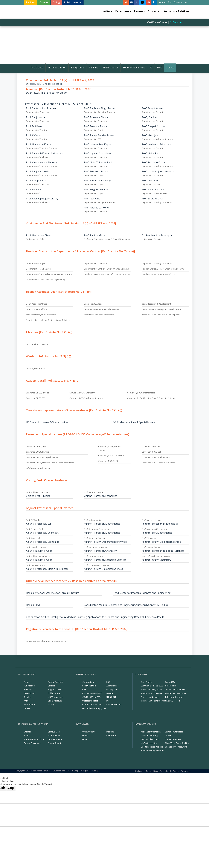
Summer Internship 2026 (152, 686)
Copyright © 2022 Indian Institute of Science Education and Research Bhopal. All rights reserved (56, 771)
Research (140, 11)
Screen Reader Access (169, 771)
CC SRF (168, 735)
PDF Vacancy (30, 686)
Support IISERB (54, 689)
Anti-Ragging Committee (152, 693)
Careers (44, 2)
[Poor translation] (11, 788)
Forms (85, 735)
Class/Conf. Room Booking (177, 743)
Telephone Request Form (152, 751)
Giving (56, 2)
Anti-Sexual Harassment (176, 693)
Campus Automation (174, 732)
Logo (85, 739)
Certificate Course (161, 22)
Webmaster (186, 771)
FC (151, 68)
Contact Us (170, 682)
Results (27, 697)
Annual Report (54, 743)
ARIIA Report (29, 705)
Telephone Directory (174, 697)
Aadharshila (112, 686)
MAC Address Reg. (149, 743)
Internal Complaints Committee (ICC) (157, 701)
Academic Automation (151, 732)
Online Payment (55, 739)
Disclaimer (139, 771)
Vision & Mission (57, 68)
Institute (107, 11)
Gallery (51, 705)
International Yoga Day (151, 689)
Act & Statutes (54, 735)
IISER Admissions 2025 (92, 693)
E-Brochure (111, 735)
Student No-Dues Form (34, 739)
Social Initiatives (55, 701)
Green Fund (29, 693)
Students (153, 11)
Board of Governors (134, 68)
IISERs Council (110, 68)
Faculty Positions (55, 682)
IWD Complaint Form (150, 739)
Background (78, 68)
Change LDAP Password (176, 747)
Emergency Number (150, 697)
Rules (26, 735)
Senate (170, 68)
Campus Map (54, 732)
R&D (108, 682)
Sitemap (27, 732)
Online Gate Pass (173, 739)
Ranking (31, 2)
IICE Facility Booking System (95, 708)
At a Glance (37, 68)
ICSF (84, 689)
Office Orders (88, 732)
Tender (27, 682)
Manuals (110, 732)
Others (27, 708)
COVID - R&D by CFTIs (92, 697)
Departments (123, 11)
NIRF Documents (55, 697)
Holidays (28, 689)
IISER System (112, 689)
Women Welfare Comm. (176, 689)
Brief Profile (146, 682)
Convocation (88, 682)
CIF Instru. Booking (149, 735)
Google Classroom (32, 743)
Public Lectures (73, 2)
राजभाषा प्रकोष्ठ (170, 686)
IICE (108, 701)
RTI (180, 701)
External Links (152, 771)
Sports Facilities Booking (152, 747)
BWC (159, 68)
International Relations (175, 11)
